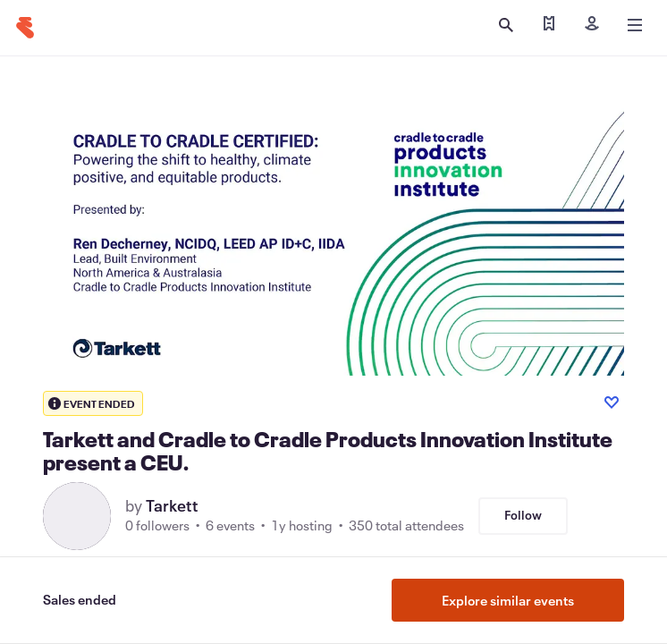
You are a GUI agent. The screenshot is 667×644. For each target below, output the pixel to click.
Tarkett (172, 505)
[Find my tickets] (549, 25)
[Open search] (506, 25)
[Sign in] (592, 25)
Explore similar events (508, 600)
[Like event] (612, 402)
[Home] (25, 28)
